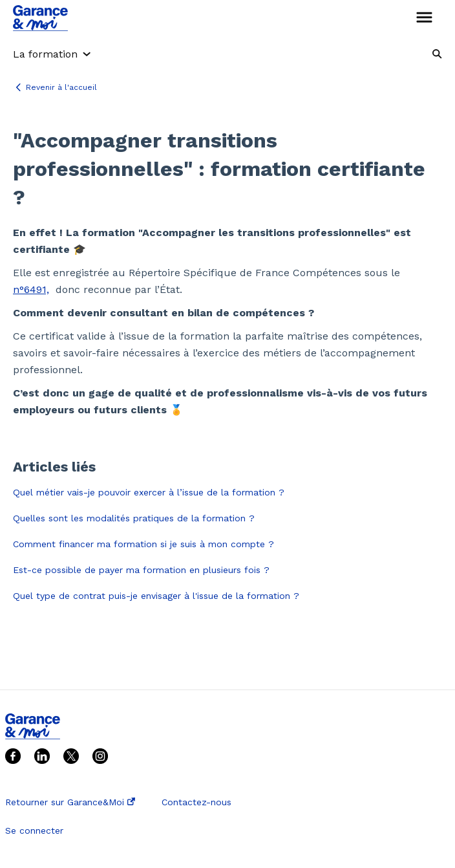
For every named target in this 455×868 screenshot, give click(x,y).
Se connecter (34, 830)
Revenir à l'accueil (61, 87)
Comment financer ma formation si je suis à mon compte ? (143, 544)
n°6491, (31, 289)
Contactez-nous (196, 802)
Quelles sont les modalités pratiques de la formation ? (134, 518)
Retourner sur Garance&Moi (70, 802)
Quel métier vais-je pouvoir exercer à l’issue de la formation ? (149, 492)
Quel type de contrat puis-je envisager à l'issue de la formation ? (156, 596)
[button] (424, 18)
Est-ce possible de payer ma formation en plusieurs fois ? (141, 570)
